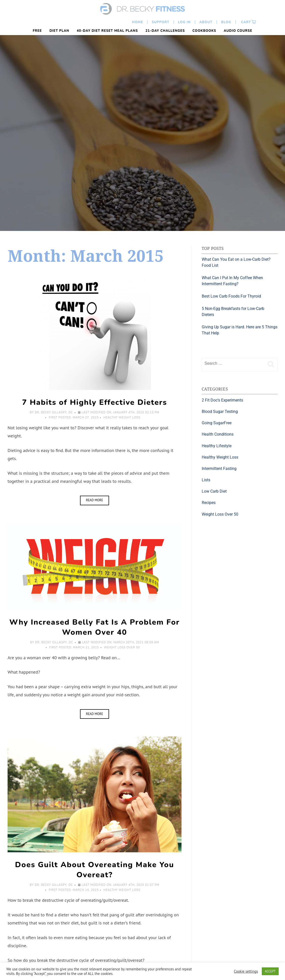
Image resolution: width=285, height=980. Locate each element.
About (206, 22)
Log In (184, 22)
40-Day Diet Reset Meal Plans (107, 31)
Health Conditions (218, 434)
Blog (226, 22)
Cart (245, 22)
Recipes (209, 503)
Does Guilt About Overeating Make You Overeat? (95, 870)
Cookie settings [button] (246, 971)
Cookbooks (204, 31)
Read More (97, 499)
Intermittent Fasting (219, 469)
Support (161, 22)
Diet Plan (59, 31)
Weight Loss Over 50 (122, 647)
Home (138, 22)
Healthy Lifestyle (217, 446)
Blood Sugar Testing (220, 412)
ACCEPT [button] (270, 971)
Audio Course (238, 31)
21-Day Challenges (165, 31)
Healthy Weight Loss (122, 418)
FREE (37, 31)
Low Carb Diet (214, 491)
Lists (206, 480)
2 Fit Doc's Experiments (222, 400)
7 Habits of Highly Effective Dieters (95, 402)
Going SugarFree (217, 423)
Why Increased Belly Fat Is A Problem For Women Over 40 (95, 627)
